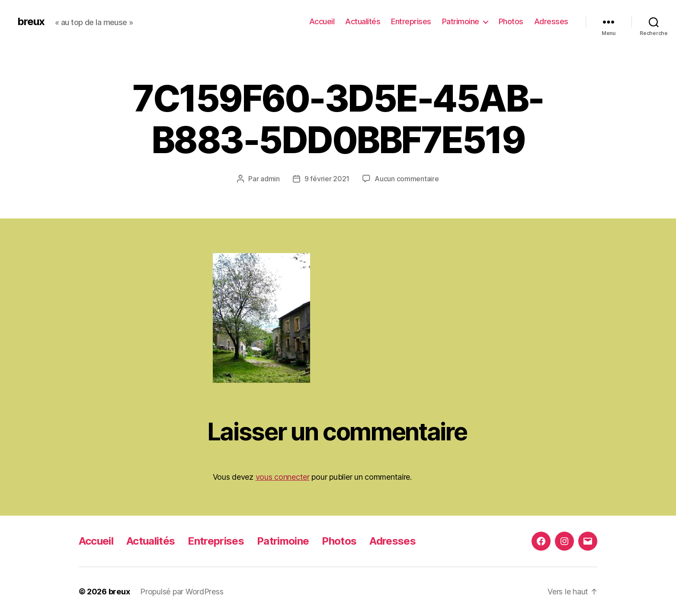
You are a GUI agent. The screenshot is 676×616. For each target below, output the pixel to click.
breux (31, 22)
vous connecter (283, 477)
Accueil (322, 21)
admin (270, 179)
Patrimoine (461, 21)
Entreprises (411, 21)
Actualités (363, 21)
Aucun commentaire (407, 179)
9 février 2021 (327, 179)
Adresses (551, 21)
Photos (511, 21)
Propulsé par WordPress (182, 592)
